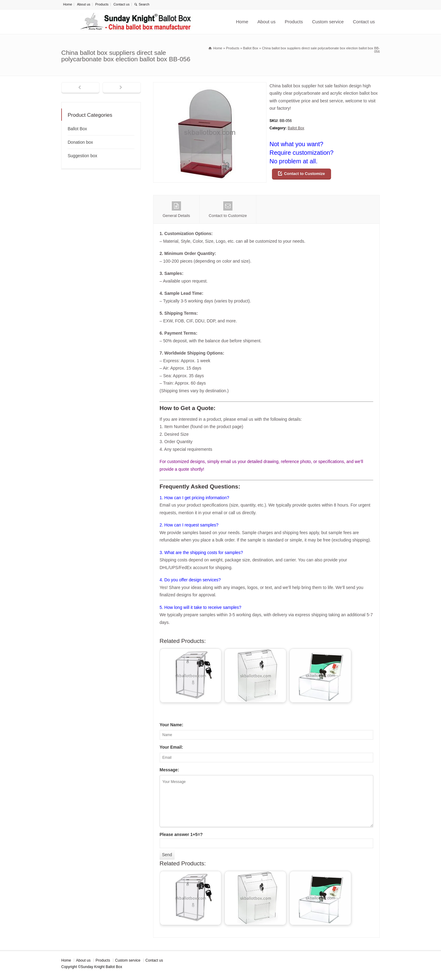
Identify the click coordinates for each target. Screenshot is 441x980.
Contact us (121, 4)
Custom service (328, 22)
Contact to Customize (304, 174)
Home (68, 4)
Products (102, 4)
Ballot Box (296, 128)
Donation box (80, 142)
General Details (176, 210)
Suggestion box (83, 156)
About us (83, 4)
